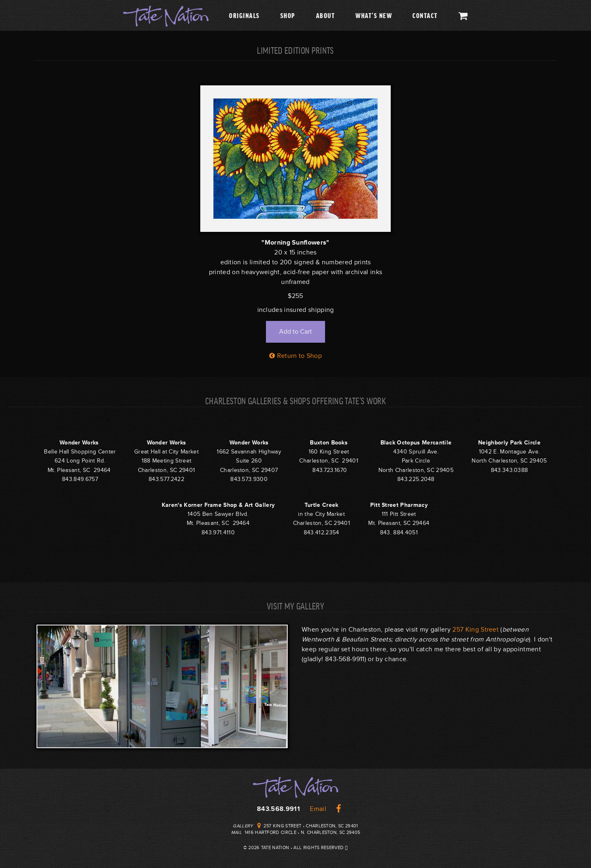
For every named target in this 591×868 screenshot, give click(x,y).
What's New (374, 15)
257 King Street (475, 630)
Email (318, 809)
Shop (288, 15)
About (326, 15)
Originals (244, 15)
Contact (425, 15)
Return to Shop (295, 356)
